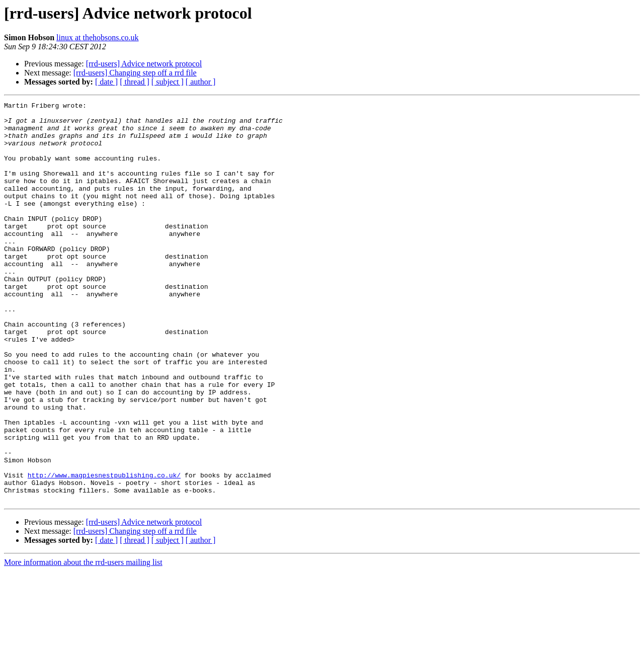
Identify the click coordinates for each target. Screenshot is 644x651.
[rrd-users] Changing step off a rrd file (135, 73)
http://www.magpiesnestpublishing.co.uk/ (104, 550)
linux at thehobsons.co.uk (98, 37)
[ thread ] (135, 82)
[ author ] (201, 82)
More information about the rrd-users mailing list (83, 642)
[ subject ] (168, 82)
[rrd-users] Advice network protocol (144, 64)
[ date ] (106, 82)
